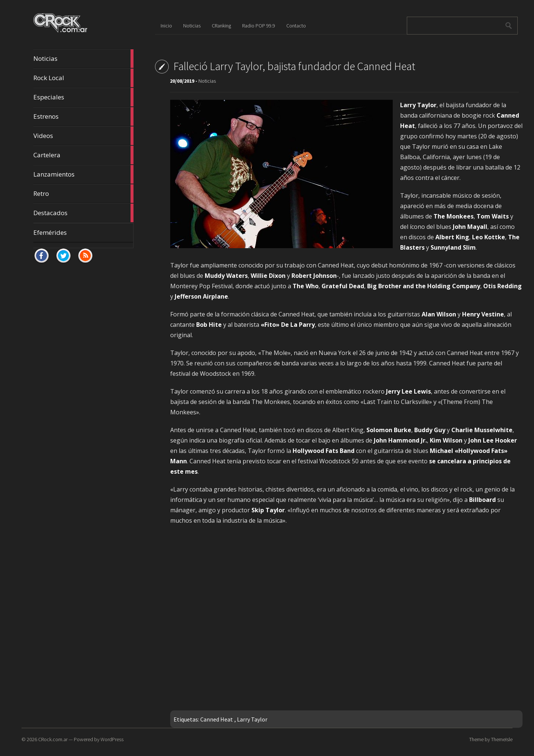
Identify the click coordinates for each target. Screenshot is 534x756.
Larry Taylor (252, 719)
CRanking (221, 26)
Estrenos (83, 116)
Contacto (296, 26)
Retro (83, 194)
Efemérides (50, 232)
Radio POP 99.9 (259, 26)
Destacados (83, 213)
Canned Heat (217, 719)
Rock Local (83, 78)
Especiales (83, 97)
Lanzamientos (83, 174)
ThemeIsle (502, 739)
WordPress (112, 739)
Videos (83, 136)
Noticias (83, 59)
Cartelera (83, 155)
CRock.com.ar (53, 739)
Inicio (166, 26)
